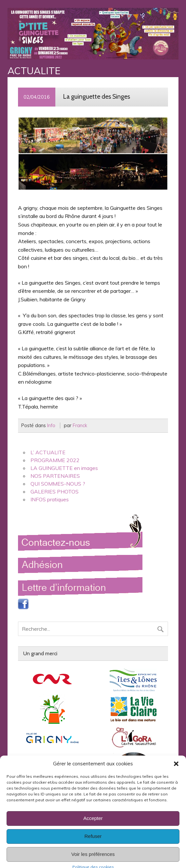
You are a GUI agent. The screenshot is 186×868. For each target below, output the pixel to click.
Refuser (93, 843)
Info (51, 426)
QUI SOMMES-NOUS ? (58, 484)
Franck (80, 426)
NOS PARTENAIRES (55, 476)
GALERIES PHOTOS (55, 492)
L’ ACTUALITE (48, 452)
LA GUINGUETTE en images (64, 468)
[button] (176, 770)
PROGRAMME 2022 (55, 460)
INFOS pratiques (50, 499)
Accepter (93, 825)
